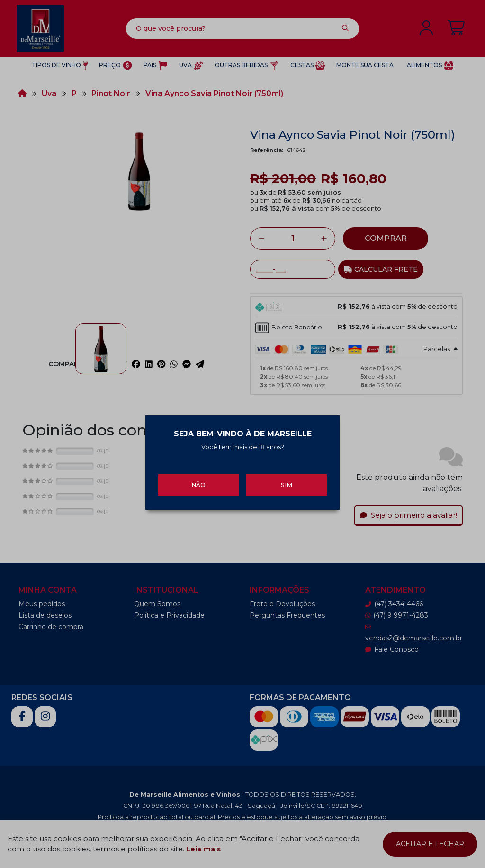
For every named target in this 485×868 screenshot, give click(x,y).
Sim (287, 480)
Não (198, 480)
